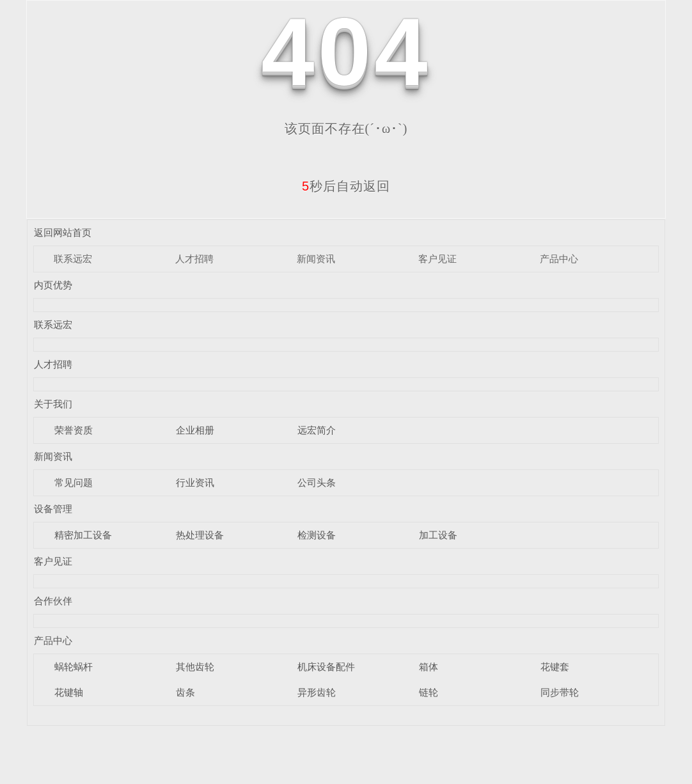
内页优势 (53, 285)
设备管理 (53, 509)
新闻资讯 (316, 259)
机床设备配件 (326, 667)
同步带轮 (560, 692)
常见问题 (74, 482)
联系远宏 (73, 259)
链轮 (429, 692)
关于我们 (53, 404)
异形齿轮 (317, 692)
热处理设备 (200, 535)
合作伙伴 (53, 601)
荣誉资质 (74, 430)
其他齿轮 (195, 667)
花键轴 (69, 692)
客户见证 (437, 259)
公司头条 (317, 482)
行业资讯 (195, 482)
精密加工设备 (83, 535)
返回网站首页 (63, 232)
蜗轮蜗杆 (74, 667)
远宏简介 (317, 430)
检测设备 (317, 535)
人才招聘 (194, 259)
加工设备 (438, 535)
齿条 (185, 692)
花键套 (555, 667)
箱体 (429, 667)
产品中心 (559, 259)
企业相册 (195, 430)
